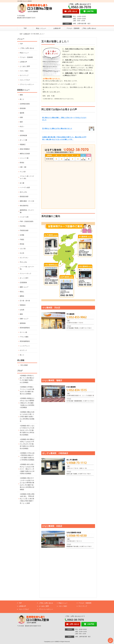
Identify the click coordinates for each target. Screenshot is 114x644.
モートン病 (23, 332)
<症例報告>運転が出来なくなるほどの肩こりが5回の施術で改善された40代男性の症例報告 (27, 417)
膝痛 (21, 314)
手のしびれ (23, 262)
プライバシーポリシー (27, 84)
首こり (22, 355)
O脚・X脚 (23, 167)
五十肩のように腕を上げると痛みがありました (57, 128)
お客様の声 (57, 28)
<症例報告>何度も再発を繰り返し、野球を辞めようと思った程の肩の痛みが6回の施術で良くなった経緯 (27, 499)
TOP (25, 28)
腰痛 (21, 95)
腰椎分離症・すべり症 (27, 201)
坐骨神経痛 (23, 135)
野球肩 (22, 244)
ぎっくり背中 (24, 278)
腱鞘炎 (22, 296)
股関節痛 (23, 323)
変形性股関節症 (25, 328)
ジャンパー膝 (24, 158)
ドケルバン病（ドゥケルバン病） (27, 177)
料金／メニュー (41, 28)
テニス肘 (23, 172)
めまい (22, 126)
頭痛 (21, 117)
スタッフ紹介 (24, 71)
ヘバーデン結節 (25, 187)
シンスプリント (25, 346)
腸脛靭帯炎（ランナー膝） (27, 211)
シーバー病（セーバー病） (27, 268)
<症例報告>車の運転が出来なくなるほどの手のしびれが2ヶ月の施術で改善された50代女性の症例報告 (27, 444)
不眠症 (22, 240)
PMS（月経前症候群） (27, 221)
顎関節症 (23, 305)
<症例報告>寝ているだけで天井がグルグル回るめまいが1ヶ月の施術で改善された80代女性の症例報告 (27, 430)
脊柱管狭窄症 (24, 206)
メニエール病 (24, 217)
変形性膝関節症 (25, 341)
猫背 (21, 122)
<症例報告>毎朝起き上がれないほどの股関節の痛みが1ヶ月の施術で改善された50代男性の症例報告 (27, 403)
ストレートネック (26, 273)
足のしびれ (23, 192)
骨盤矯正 (23, 144)
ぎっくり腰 (23, 140)
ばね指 (22, 310)
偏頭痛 (22, 113)
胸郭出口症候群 (25, 154)
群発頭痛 (23, 108)
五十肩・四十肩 (25, 301)
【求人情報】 (24, 365)
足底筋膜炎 (23, 282)
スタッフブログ (25, 80)
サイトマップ (24, 75)
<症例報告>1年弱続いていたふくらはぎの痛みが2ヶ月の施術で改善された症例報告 (27, 390)
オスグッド (23, 350)
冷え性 (22, 253)
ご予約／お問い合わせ (89, 28)
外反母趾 (23, 226)
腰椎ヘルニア (24, 287)
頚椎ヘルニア (24, 319)
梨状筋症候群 (24, 197)
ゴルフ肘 (23, 249)
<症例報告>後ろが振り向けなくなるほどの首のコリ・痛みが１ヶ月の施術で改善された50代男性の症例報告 (27, 469)
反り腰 (22, 183)
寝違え (22, 292)
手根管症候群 (24, 230)
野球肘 (22, 163)
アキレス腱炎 (24, 337)
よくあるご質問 (25, 66)
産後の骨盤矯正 (25, 149)
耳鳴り (22, 131)
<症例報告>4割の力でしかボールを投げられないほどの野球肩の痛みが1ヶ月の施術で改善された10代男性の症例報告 (27, 484)
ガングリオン (24, 258)
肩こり (22, 99)
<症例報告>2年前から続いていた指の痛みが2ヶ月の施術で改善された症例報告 (27, 379)
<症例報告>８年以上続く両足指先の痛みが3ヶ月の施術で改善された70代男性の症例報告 (27, 456)
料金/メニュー (24, 53)
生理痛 (22, 235)
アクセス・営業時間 (73, 28)
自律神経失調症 (25, 104)
